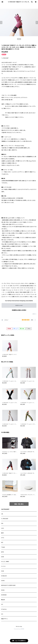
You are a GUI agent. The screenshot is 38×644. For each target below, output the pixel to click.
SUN (2, 571)
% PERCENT (5, 519)
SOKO (3, 581)
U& (2, 514)
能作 (2, 533)
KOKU (3, 590)
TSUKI (3, 547)
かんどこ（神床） (5, 562)
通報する (34, 314)
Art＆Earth (4, 576)
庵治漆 (3, 600)
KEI (2, 542)
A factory (4, 609)
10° (2, 604)
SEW (3, 557)
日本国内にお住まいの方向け (19, 310)
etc (2, 614)
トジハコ (3, 566)
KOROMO (4, 595)
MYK (3, 552)
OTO (3, 538)
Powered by (19, 629)
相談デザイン (5, 619)
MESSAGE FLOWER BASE (8, 585)
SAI (2, 523)
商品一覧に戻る (19, 504)
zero (3, 528)
